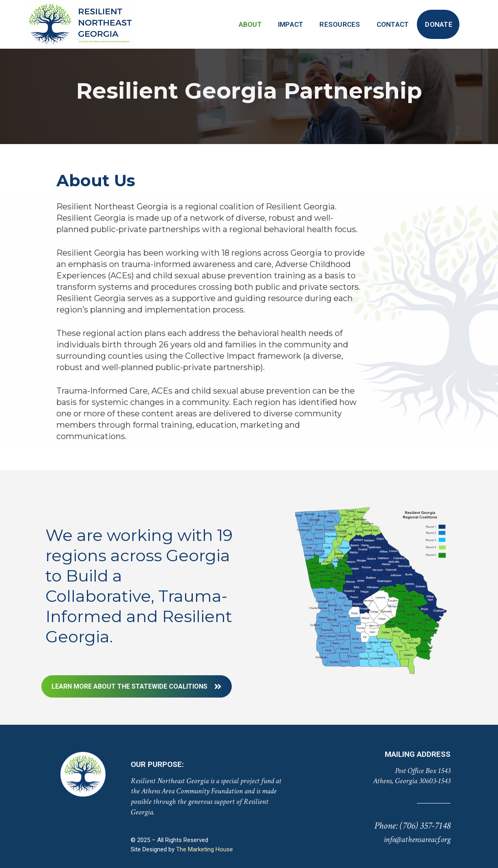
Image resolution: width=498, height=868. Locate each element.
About (250, 24)
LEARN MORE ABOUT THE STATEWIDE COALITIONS (137, 686)
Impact (291, 24)
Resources (340, 24)
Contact (393, 24)
